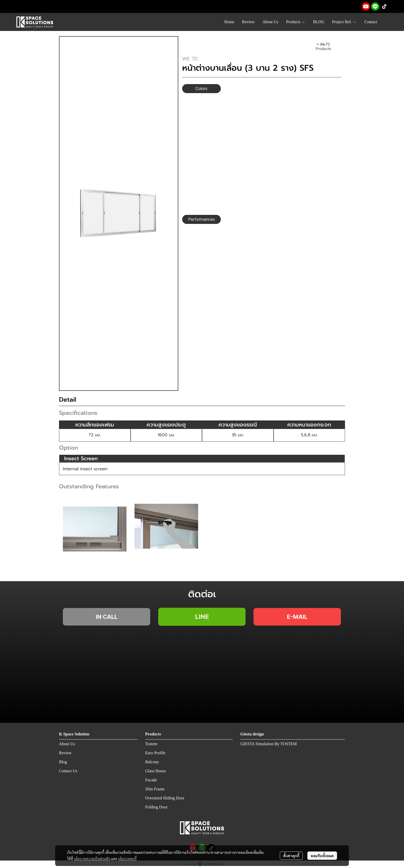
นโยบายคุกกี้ (127, 858)
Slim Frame (155, 789)
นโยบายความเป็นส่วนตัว (92, 858)
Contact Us (68, 771)
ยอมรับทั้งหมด (322, 856)
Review (65, 753)
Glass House (156, 771)
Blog (63, 762)
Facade (151, 780)
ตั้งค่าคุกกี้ (291, 856)
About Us (67, 744)
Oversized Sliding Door (165, 798)
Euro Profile (155, 753)
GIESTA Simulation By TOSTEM (269, 744)
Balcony (152, 762)
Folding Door (157, 807)
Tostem (151, 744)
